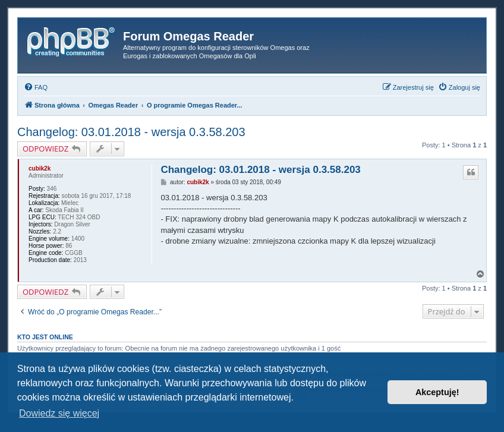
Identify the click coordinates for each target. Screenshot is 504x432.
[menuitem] (36, 87)
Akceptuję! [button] (437, 392)
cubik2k (40, 168)
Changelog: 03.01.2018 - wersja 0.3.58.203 (131, 132)
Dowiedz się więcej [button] (59, 413)
